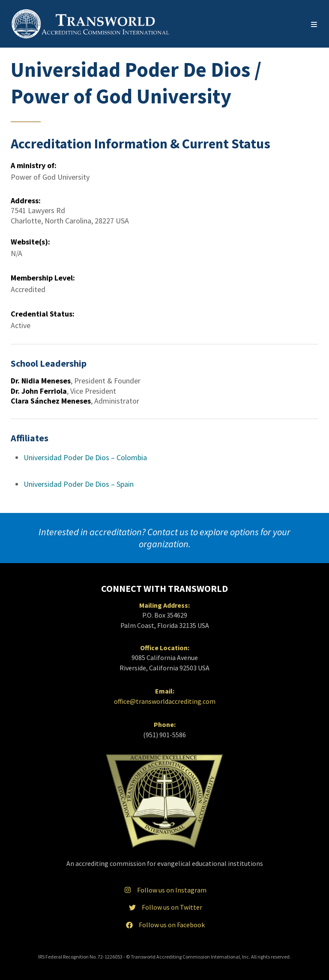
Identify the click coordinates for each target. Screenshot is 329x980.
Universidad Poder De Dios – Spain (79, 484)
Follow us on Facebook (164, 925)
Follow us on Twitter (165, 907)
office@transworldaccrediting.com (165, 701)
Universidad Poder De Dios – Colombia (85, 457)
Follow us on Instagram (164, 890)
